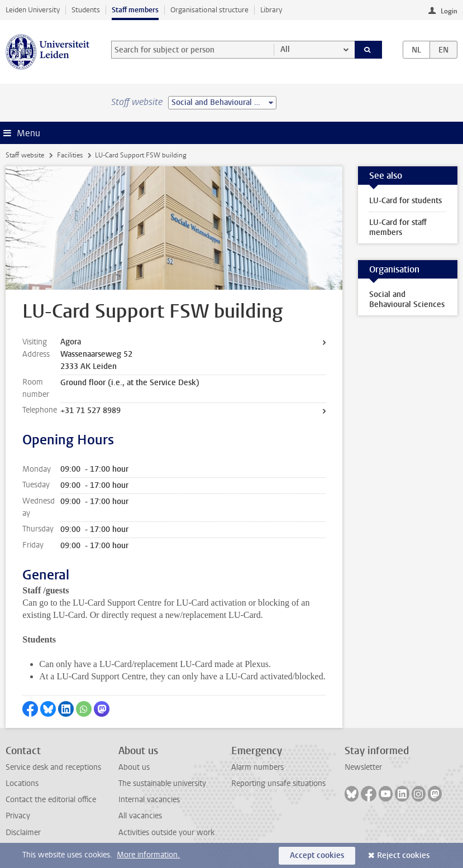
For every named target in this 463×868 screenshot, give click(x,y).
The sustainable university (162, 783)
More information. (148, 855)
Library (271, 10)
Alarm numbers (257, 767)
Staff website (25, 155)
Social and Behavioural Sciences (407, 299)
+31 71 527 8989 (90, 411)
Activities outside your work (166, 833)
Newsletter (363, 767)
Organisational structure (209, 10)
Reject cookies (403, 855)
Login (449, 11)
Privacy (18, 816)
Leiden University (33, 10)
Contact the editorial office (51, 800)
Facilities (70, 155)
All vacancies (140, 816)
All (285, 49)
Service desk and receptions (53, 767)
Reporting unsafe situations (278, 783)
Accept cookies (317, 855)
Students (86, 10)
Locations (22, 783)
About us (134, 767)
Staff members (135, 10)
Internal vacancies (149, 800)
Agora (71, 342)
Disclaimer (23, 833)
